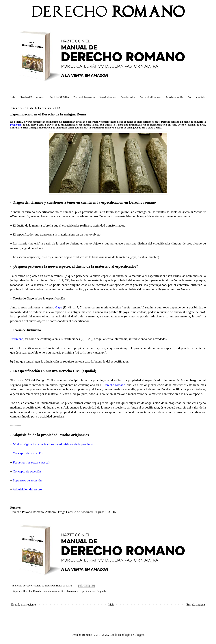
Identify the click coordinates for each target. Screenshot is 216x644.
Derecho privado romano (46, 591)
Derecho (27, 591)
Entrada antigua (196, 605)
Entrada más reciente (23, 605)
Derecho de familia (174, 97)
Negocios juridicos (108, 97)
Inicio (12, 97)
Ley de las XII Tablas (59, 97)
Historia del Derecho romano (32, 97)
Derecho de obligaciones (150, 97)
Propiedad (102, 591)
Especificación (88, 591)
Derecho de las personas (84, 97)
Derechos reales (128, 97)
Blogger (139, 635)
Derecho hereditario (196, 97)
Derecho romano (70, 591)
